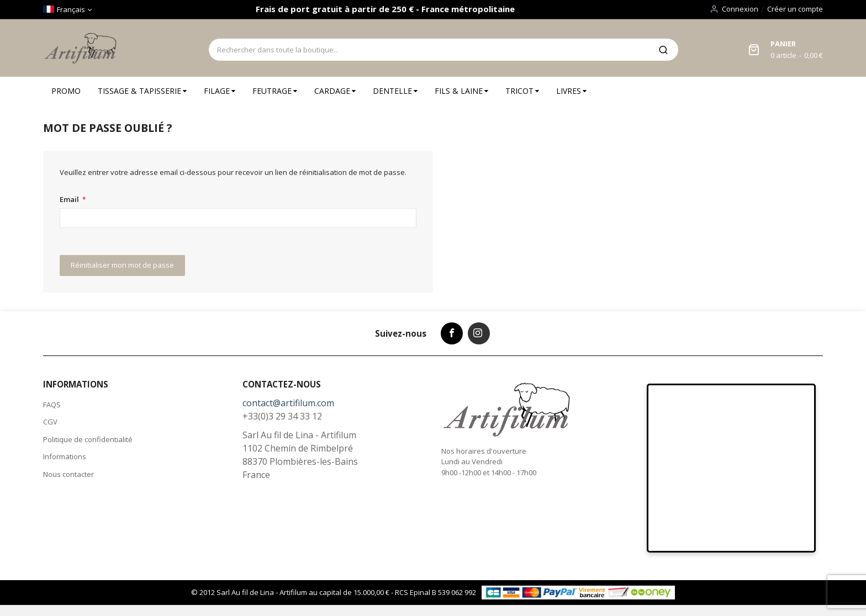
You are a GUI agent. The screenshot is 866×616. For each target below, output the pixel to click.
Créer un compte (795, 9)
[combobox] (429, 50)
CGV (50, 422)
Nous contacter (68, 474)
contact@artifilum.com (288, 403)
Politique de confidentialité (88, 439)
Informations (65, 456)
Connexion (740, 9)
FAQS (52, 405)
